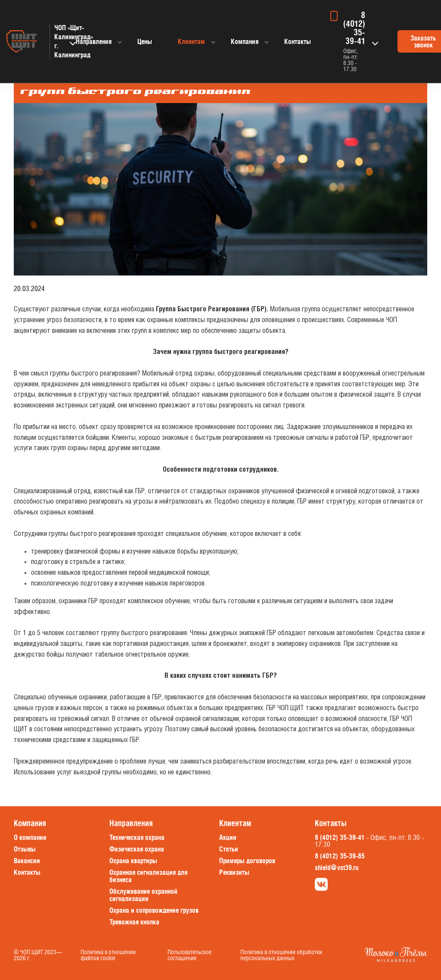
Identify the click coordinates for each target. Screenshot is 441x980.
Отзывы (25, 849)
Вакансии (27, 861)
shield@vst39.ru (337, 867)
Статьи (229, 849)
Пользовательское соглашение (189, 955)
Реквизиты (234, 872)
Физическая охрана (137, 849)
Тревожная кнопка (134, 922)
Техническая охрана (137, 837)
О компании (30, 837)
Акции (228, 837)
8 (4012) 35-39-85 (340, 856)
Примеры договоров (247, 861)
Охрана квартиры (133, 861)
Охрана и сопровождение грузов (154, 910)
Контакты (298, 41)
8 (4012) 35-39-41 (354, 28)
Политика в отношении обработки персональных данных (281, 955)
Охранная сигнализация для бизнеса (148, 876)
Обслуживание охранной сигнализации (143, 895)
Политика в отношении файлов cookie (108, 955)
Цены (145, 41)
